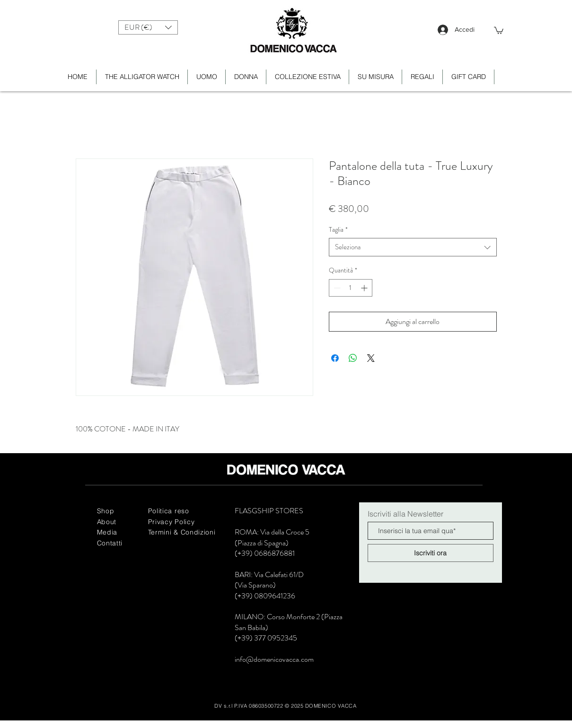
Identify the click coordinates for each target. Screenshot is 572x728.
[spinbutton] (351, 288)
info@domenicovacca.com (274, 659)
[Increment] (365, 288)
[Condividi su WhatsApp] (353, 358)
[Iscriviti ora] (431, 553)
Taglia (338, 230)
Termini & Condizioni (182, 532)
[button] (148, 27)
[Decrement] (336, 288)
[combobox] (413, 247)
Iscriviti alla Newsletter (405, 514)
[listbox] (148, 27)
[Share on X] (371, 358)
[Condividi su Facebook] (335, 358)
